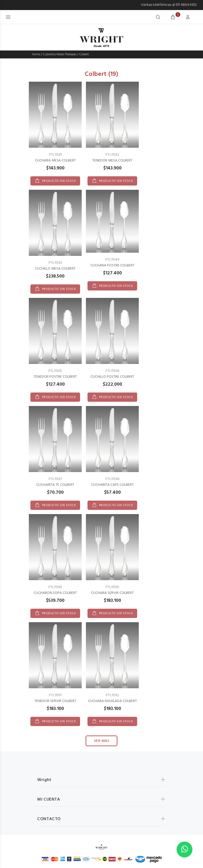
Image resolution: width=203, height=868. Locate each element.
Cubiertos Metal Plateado (60, 54)
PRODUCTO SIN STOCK (58, 181)
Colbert (84, 54)
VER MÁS (101, 741)
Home (36, 54)
